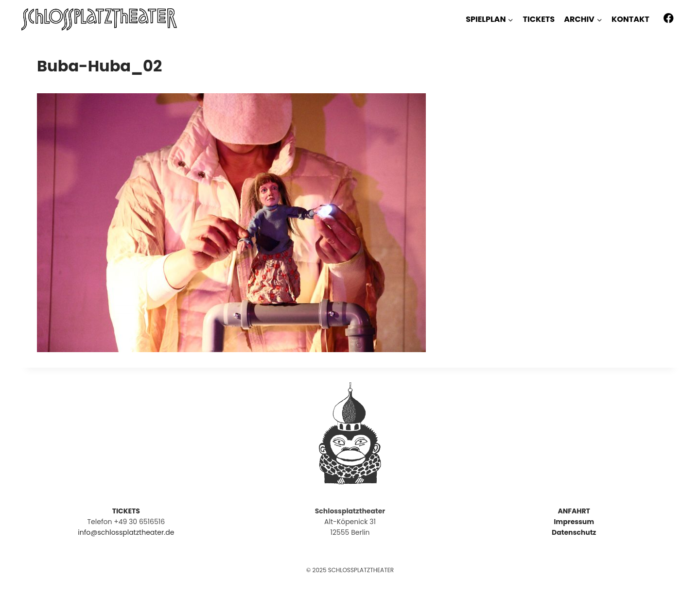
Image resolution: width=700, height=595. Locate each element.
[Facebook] (669, 18)
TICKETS (539, 19)
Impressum (574, 522)
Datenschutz (574, 532)
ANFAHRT (574, 511)
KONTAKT (630, 19)
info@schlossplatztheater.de (126, 532)
